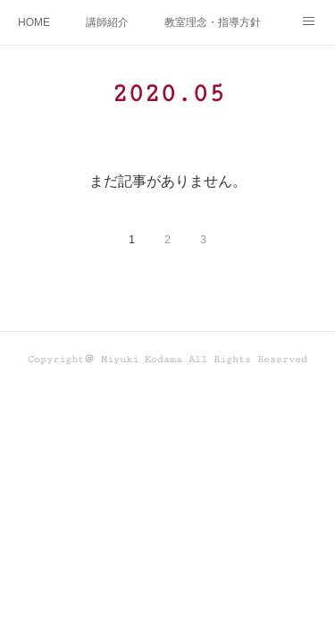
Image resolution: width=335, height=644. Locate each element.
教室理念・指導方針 (213, 22)
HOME (34, 22)
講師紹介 (107, 22)
